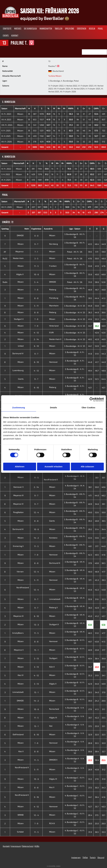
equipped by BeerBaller (45, 18)
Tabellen (59, 29)
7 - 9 (36, 290)
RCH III (49, 823)
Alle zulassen (87, 467)
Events (6, 36)
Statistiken (82, 29)
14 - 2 (36, 538)
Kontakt (15, 36)
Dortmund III (20, 529)
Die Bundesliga (30, 29)
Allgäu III (50, 717)
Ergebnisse (36, 229)
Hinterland (51, 326)
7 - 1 (36, 252)
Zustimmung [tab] (19, 408)
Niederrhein (20, 258)
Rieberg (50, 289)
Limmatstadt (52, 599)
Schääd (22, 832)
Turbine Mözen (55, 76)
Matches (18, 29)
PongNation (21, 512)
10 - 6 (36, 274)
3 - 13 (36, 658)
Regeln (92, 29)
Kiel (48, 726)
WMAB (23, 815)
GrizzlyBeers (20, 633)
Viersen (22, 572)
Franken (50, 266)
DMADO (22, 235)
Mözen (20, 114)
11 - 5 (36, 266)
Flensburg (51, 298)
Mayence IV (21, 504)
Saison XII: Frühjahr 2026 (50, 11)
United (23, 346)
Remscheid (51, 709)
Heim (27, 229)
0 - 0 (36, 236)
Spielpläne (70, 29)
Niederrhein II (53, 339)
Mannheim (51, 306)
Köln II (49, 667)
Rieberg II (51, 607)
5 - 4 (36, 282)
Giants (23, 379)
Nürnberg (51, 244)
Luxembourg (20, 370)
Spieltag (5, 229)
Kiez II (23, 751)
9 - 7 (36, 244)
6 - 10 (36, 346)
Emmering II (20, 546)
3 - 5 (36, 258)
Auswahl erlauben (53, 467)
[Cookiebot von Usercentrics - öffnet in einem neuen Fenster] (92, 399)
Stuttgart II (21, 319)
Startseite (7, 29)
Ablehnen (20, 467)
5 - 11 (36, 306)
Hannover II (21, 487)
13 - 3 (36, 625)
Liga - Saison (75, 229)
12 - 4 (36, 512)
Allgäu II (22, 274)
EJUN (49, 332)
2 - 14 (36, 339)
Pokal (100, 29)
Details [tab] (53, 408)
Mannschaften (46, 29)
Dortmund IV (20, 353)
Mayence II (21, 650)
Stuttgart (51, 658)
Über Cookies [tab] (88, 408)
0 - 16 (36, 797)
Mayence (22, 251)
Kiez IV (23, 675)
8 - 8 (36, 298)
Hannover (51, 362)
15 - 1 (36, 650)
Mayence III (21, 495)
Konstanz (51, 538)
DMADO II (51, 760)
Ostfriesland (20, 734)
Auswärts (48, 229)
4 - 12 (36, 333)
